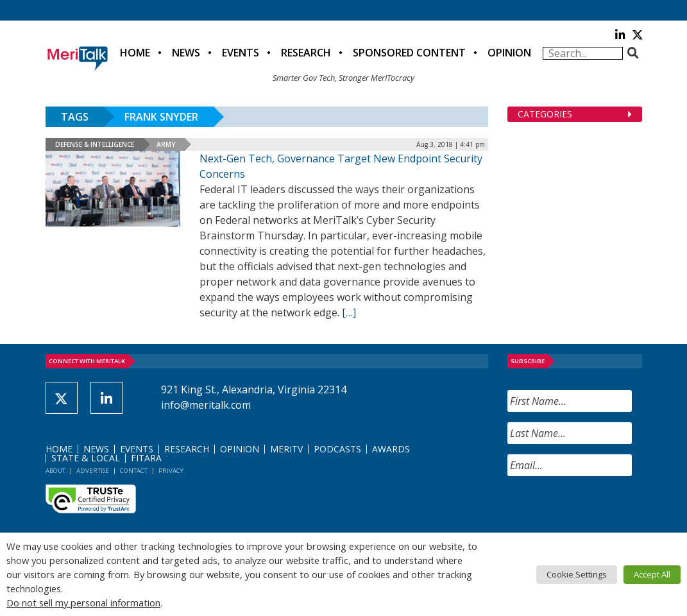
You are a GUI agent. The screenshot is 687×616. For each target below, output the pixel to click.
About (55, 471)
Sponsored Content (409, 53)
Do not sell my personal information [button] (83, 603)
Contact (134, 471)
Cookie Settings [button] (577, 574)
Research (306, 53)
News (186, 53)
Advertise (93, 471)
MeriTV (286, 449)
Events (241, 53)
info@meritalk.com (206, 405)
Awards (391, 449)
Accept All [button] (652, 574)
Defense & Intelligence (95, 144)
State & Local (86, 458)
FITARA (146, 458)
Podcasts (337, 449)
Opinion (509, 53)
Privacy (171, 471)
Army (166, 144)
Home (135, 53)
